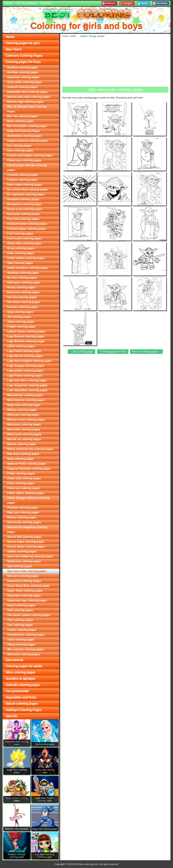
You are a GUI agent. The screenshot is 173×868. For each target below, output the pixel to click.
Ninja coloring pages (20, 459)
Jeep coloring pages (20, 312)
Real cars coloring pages (23, 513)
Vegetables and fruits (21, 697)
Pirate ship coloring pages (24, 478)
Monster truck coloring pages (26, 420)
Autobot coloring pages (22, 87)
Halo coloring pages (20, 263)
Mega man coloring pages (24, 405)
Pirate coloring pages (21, 474)
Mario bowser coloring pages (26, 400)
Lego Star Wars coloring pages (27, 380)
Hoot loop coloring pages (23, 292)
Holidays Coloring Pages (24, 710)
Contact (46, 3)
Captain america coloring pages (28, 141)
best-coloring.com (89, 864)
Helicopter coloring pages (24, 283)
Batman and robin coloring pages (29, 97)
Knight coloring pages (21, 327)
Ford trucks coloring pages (24, 238)
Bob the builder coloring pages (27, 126)
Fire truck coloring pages (23, 219)
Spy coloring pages (20, 566)
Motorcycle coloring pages (24, 434)
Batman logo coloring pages (25, 102)
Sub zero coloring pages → (146, 351)
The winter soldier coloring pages (29, 615)
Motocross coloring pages (24, 425)
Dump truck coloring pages (25, 209)
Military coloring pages (22, 410)
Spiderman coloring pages (24, 561)
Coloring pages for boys (23, 62)
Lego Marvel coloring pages (25, 356)
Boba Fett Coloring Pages (24, 131)
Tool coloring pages (20, 625)
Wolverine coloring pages (23, 654)
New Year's (14, 49)
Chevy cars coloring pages (24, 160)
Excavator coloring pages (24, 214)
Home (9, 3)
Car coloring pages (19, 146)
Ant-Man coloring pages (22, 72)
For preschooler (17, 691)
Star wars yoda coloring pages (27, 571)
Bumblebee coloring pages (24, 136)
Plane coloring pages (21, 483)
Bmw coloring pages (20, 121)
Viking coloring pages (21, 645)
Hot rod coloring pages (22, 297)
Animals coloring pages (23, 685)
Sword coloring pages (21, 605)
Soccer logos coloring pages (26, 542)
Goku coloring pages (21, 253)
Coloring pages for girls (23, 43)
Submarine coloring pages (24, 581)
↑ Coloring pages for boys (113, 351)
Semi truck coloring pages (24, 522)
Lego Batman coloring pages (26, 336)
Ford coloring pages (20, 234)
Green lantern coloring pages (26, 258)
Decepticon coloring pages (24, 204)
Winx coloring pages (20, 672)
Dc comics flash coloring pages (27, 190)
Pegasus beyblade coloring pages (29, 469)
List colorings (27, 3)
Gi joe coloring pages (21, 248)
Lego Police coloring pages (25, 376)
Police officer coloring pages (26, 493)
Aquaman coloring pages (23, 77)
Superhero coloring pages (24, 596)
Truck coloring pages (21, 640)
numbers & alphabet (20, 679)
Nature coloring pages (22, 704)
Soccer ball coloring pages (24, 537)
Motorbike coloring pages (24, 429)
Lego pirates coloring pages (25, 371)
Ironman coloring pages (22, 307)
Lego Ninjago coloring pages (26, 366)
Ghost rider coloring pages (24, 243)
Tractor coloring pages (22, 630)
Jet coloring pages (19, 317)
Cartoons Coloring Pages (24, 56)
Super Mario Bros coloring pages (28, 586)
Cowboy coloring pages (22, 180)
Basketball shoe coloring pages (27, 92)
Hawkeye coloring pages (23, 273)
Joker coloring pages (21, 322)
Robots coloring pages (22, 517)
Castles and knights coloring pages (30, 155)
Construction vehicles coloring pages (27, 168)
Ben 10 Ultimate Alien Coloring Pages (27, 109)
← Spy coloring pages (82, 351)
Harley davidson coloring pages (28, 268)
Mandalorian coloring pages (25, 395)
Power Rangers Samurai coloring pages (28, 500)
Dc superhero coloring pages (26, 194)
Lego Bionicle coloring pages (26, 341)
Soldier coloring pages (22, 552)
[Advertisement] (115, 62)
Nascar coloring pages (22, 444)
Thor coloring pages (20, 620)
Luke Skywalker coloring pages (27, 390)
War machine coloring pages (25, 649)
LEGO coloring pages (21, 346)
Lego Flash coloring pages (24, 351)
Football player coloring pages (27, 229)
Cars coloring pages (20, 151)
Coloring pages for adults (24, 666)
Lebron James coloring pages (26, 332)
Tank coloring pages (20, 610)
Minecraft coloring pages (23, 415)
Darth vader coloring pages (25, 185)
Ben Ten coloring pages (22, 116)
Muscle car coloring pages (24, 439)
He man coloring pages (22, 278)
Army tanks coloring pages (24, 82)
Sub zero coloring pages (23, 576)
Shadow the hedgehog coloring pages (27, 530)
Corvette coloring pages (23, 175)
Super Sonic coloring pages (25, 591)
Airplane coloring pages (22, 67)
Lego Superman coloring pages (27, 385)
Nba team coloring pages (23, 454)
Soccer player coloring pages (26, 547)
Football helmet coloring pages (27, 224)
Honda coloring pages (21, 287)
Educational (14, 660)
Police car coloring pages (23, 488)
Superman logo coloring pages (27, 600)
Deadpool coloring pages (23, 199)
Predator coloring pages (23, 508)
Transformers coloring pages (26, 635)
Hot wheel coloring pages (23, 302)
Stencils (11, 716)
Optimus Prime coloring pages (27, 464)
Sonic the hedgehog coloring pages (30, 556)
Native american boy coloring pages (30, 449)
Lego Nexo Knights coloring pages (29, 361)
